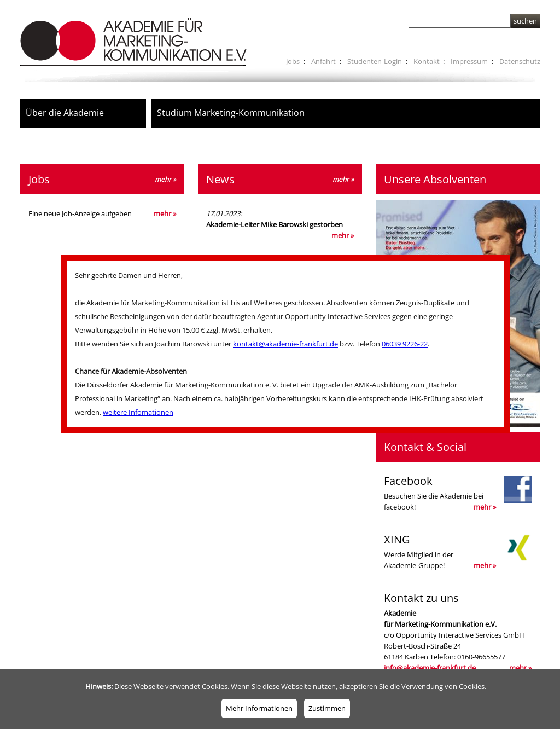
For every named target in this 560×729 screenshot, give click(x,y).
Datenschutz (520, 61)
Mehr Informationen (259, 708)
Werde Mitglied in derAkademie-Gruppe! (458, 551)
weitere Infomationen (138, 412)
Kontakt (427, 61)
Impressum (469, 61)
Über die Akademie (65, 113)
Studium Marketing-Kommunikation (231, 113)
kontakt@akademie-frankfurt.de (285, 344)
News (280, 179)
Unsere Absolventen (435, 179)
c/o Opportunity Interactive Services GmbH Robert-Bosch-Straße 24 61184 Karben (458, 632)
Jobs (293, 61)
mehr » (165, 213)
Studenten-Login (375, 61)
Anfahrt (323, 61)
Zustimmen (327, 708)
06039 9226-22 (405, 344)
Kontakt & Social (425, 447)
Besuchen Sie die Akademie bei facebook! (458, 493)
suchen (525, 21)
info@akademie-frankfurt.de (430, 668)
